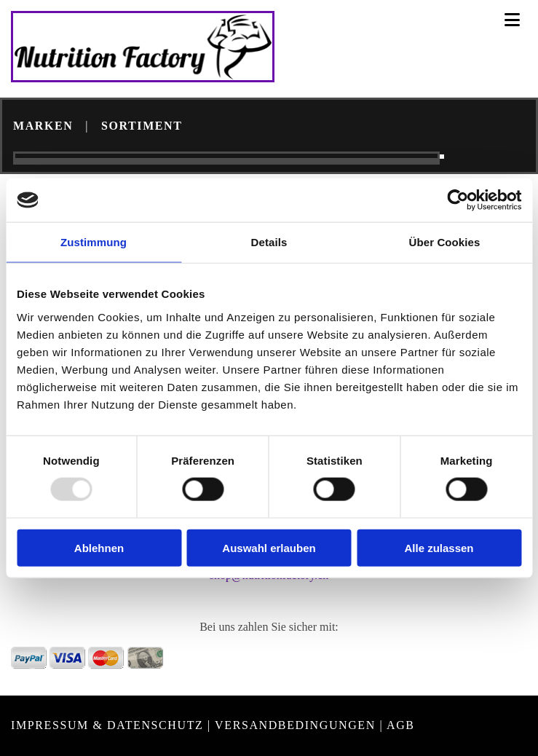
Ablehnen (99, 547)
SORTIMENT (142, 126)
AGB (401, 725)
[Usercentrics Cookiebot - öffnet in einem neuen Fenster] (458, 200)
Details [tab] (269, 242)
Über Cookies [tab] (445, 242)
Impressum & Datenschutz (107, 725)
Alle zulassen (439, 547)
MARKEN (43, 126)
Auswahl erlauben (269, 547)
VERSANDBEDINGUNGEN (295, 725)
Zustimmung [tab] (94, 242)
